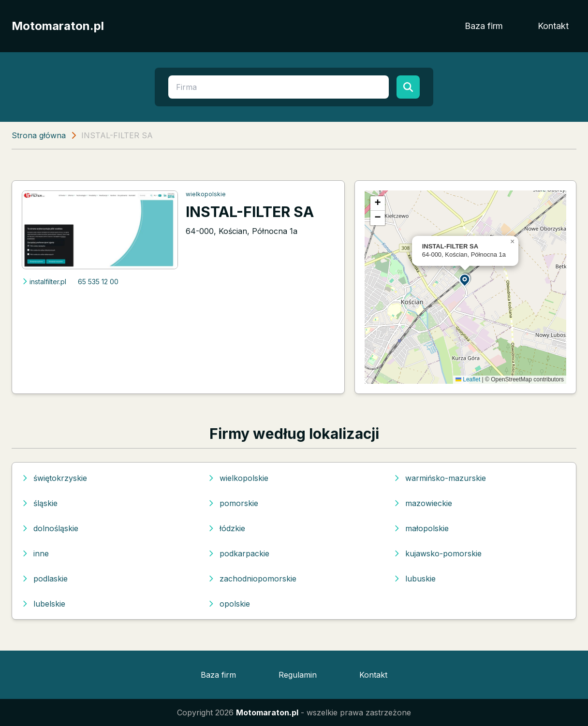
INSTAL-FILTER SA (250, 212)
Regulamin (298, 675)
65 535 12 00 (98, 282)
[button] (465, 280)
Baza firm (484, 26)
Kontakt (553, 26)
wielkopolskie (206, 194)
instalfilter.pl (44, 282)
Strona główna (39, 135)
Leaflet (468, 379)
